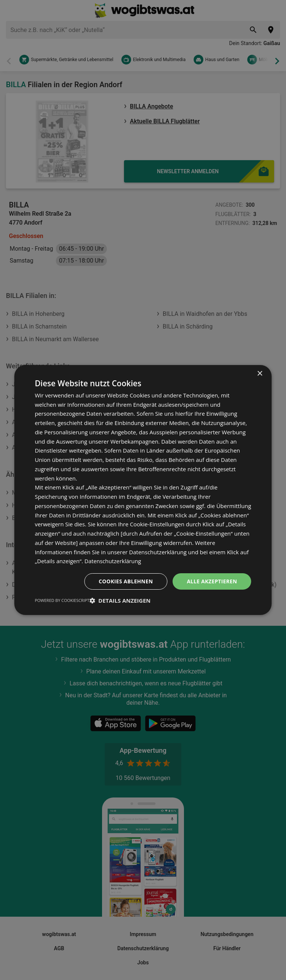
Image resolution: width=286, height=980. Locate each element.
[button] (120, 601)
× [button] (260, 373)
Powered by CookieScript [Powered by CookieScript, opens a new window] (62, 601)
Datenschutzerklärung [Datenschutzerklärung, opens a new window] (113, 561)
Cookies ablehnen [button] (125, 581)
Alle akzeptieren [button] (212, 581)
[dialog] (143, 490)
